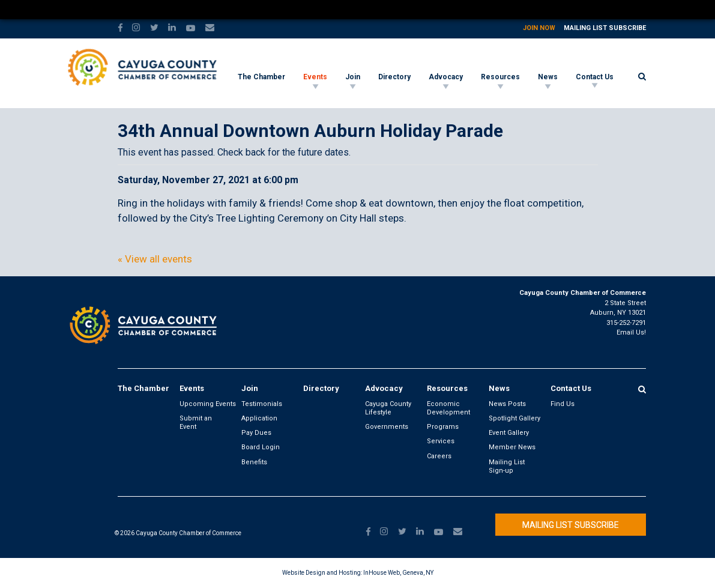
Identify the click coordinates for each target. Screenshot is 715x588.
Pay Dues (256, 433)
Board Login (261, 447)
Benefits (254, 462)
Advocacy (446, 77)
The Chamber (261, 77)
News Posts (507, 404)
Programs (443, 427)
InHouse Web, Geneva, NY (398, 573)
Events (315, 77)
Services (441, 441)
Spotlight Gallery (514, 418)
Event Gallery (509, 433)
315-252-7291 (626, 323)
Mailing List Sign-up (507, 466)
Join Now (539, 28)
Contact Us (595, 77)
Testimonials (262, 404)
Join (353, 77)
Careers (439, 456)
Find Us (563, 404)
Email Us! (631, 332)
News (548, 77)
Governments (387, 427)
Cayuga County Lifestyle (388, 408)
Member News (512, 447)
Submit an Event (196, 423)
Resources (500, 77)
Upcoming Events (208, 404)
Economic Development (448, 408)
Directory (394, 77)
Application (259, 418)
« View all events (155, 259)
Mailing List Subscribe (605, 28)
